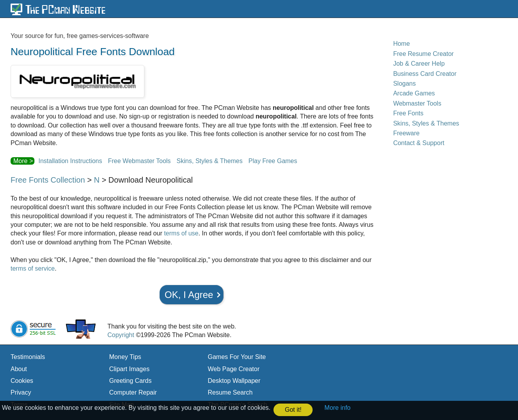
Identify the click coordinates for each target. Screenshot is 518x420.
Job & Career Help (419, 64)
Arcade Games (414, 93)
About (19, 369)
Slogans (405, 83)
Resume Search (230, 392)
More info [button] (337, 408)
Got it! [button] (293, 410)
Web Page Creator (234, 369)
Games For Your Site (237, 357)
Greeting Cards (130, 381)
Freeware (406, 133)
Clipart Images (129, 369)
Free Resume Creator (424, 54)
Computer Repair (133, 392)
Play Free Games (273, 161)
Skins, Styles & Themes (210, 161)
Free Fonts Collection (48, 180)
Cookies (22, 381)
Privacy (21, 392)
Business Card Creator (425, 74)
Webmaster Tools (417, 103)
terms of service (33, 268)
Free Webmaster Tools (139, 161)
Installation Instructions (70, 161)
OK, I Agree (189, 295)
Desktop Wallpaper (234, 381)
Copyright (121, 335)
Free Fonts (408, 113)
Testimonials (28, 357)
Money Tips (125, 357)
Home (402, 44)
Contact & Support (419, 143)
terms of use (181, 233)
